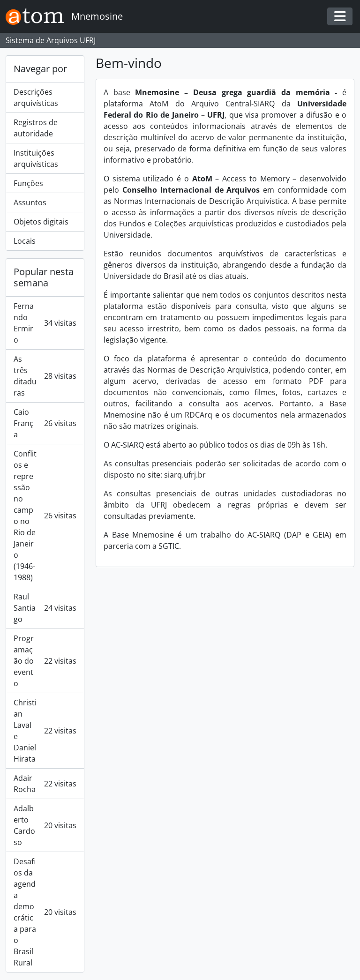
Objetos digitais (41, 222)
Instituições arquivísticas (36, 158)
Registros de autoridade (36, 128)
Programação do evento (45, 661)
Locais (25, 241)
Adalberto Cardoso (45, 825)
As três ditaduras (45, 376)
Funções (28, 183)
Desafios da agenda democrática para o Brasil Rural (45, 912)
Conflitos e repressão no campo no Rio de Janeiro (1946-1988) (45, 516)
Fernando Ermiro (45, 323)
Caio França (45, 423)
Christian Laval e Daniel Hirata (45, 731)
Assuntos (30, 202)
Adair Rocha (45, 784)
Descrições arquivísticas (36, 97)
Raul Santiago (45, 608)
